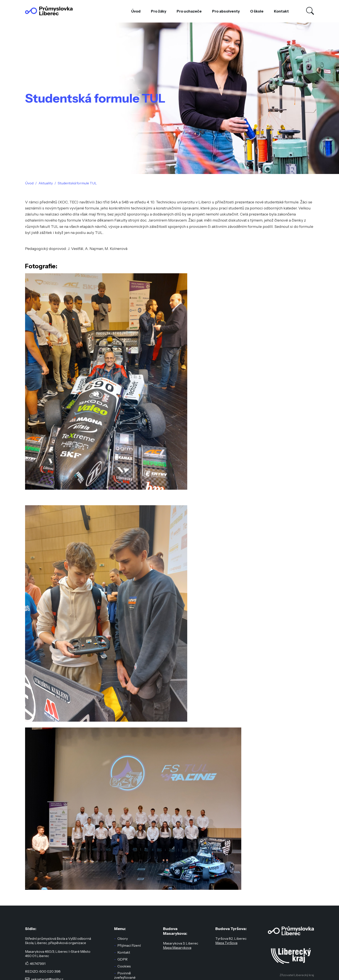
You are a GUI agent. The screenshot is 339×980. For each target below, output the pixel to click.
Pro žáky (159, 11)
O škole (257, 11)
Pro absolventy (226, 11)
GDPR (122, 959)
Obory (123, 938)
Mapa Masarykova (177, 948)
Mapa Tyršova (226, 943)
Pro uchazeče (189, 11)
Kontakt (281, 11)
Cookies (124, 966)
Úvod (136, 11)
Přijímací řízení (129, 945)
